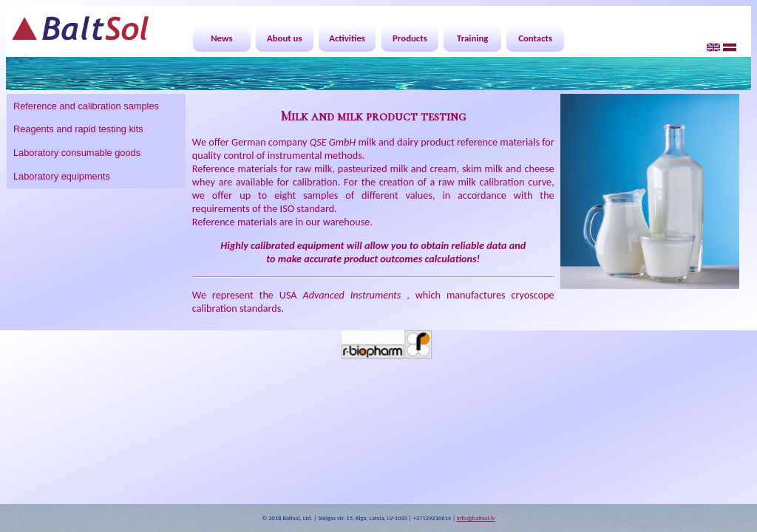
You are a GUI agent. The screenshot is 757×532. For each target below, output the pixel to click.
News (221, 38)
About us (285, 38)
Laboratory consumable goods (77, 153)
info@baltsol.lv (476, 518)
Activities (347, 38)
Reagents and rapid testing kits (78, 129)
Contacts (535, 38)
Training (472, 38)
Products (410, 38)
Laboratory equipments (62, 176)
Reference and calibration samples (86, 106)
